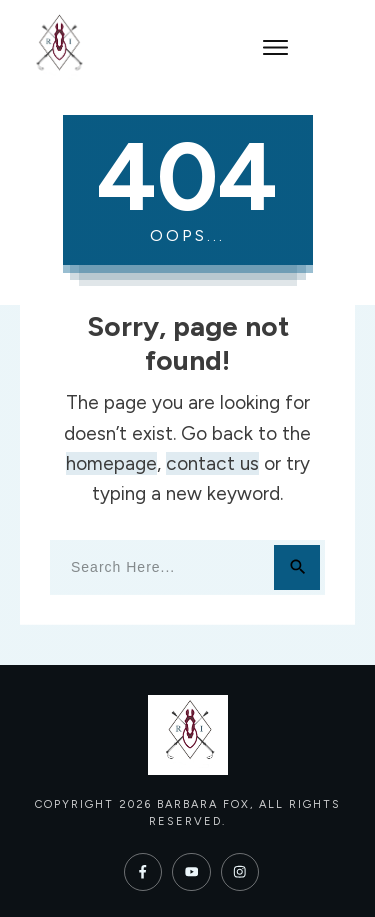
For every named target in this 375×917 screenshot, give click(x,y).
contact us (212, 463)
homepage (111, 463)
